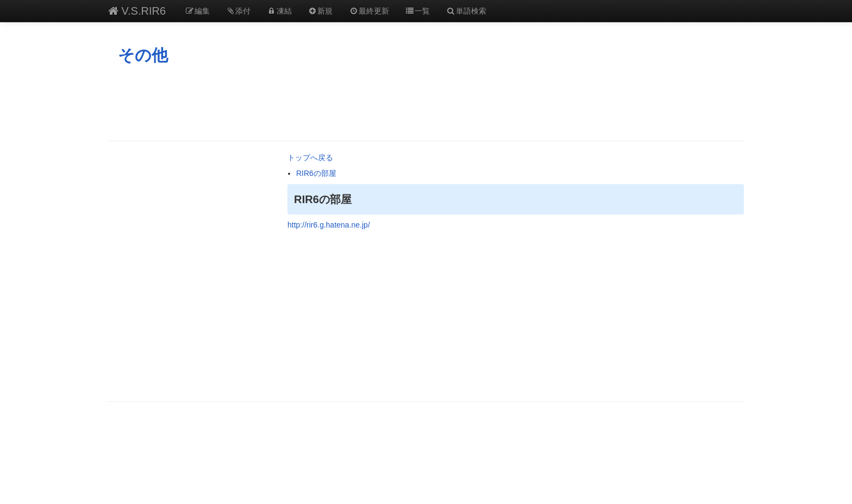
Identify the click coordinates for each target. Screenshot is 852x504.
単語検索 (466, 11)
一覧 (418, 11)
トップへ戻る (310, 157)
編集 (197, 11)
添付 (239, 11)
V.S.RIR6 (137, 11)
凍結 (279, 11)
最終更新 (369, 11)
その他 (143, 55)
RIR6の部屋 (316, 173)
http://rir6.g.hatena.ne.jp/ (329, 225)
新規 (321, 11)
